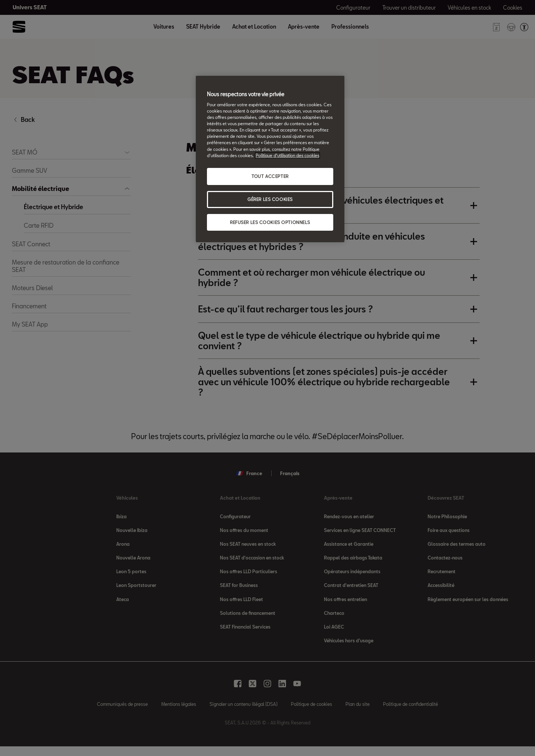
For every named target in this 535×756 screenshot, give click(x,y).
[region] (270, 159)
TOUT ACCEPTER (270, 176)
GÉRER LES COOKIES (270, 199)
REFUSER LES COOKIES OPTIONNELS (270, 222)
